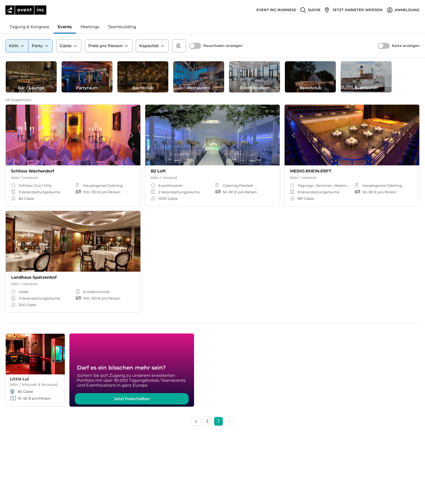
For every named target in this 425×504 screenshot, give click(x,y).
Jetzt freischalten (132, 399)
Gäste (69, 46)
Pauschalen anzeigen (223, 46)
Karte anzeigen (406, 46)
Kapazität (152, 46)
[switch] (195, 46)
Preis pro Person (109, 46)
